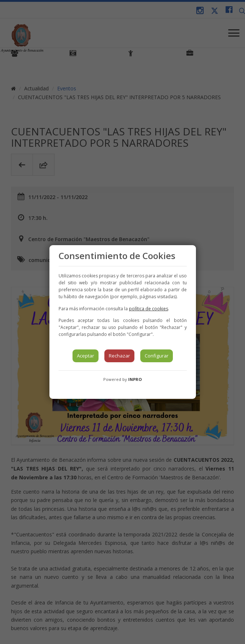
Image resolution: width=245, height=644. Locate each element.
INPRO (135, 379)
